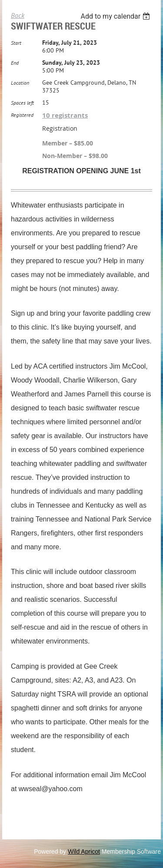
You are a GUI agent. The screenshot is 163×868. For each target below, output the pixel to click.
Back (18, 15)
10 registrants (65, 115)
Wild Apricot (84, 851)
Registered (22, 115)
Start (16, 43)
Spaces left (22, 103)
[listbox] (116, 16)
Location (20, 83)
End (15, 63)
